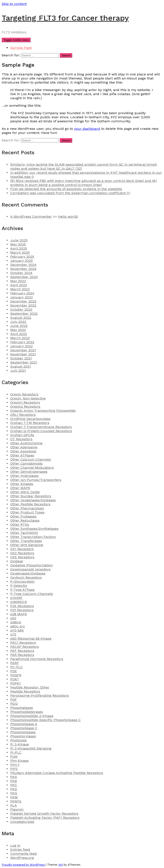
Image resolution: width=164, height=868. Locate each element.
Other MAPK (20, 488)
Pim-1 (15, 765)
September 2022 (24, 314)
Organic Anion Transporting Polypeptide (43, 411)
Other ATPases (22, 455)
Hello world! (68, 216)
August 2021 (20, 366)
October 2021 (21, 358)
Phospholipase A (24, 724)
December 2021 (23, 350)
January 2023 (21, 297)
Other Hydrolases (24, 476)
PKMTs (16, 801)
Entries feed (20, 849)
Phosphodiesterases (27, 712)
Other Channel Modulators (32, 468)
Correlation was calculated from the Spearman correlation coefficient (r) (70, 193)
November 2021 (23, 354)
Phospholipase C (24, 728)
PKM (14, 797)
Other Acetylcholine (26, 443)
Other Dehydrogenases (29, 472)
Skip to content (14, 4)
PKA (14, 777)
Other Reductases (25, 520)
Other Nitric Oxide (25, 492)
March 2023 (20, 289)
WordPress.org (22, 858)
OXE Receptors (22, 557)
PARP (15, 663)
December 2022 (23, 301)
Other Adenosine (24, 447)
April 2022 (19, 334)
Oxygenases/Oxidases (28, 573)
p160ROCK (19, 602)
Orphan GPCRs (22, 435)
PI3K (14, 757)
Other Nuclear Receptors (31, 496)
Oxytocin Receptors (26, 577)
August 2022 (21, 318)
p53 (13, 618)
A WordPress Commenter (31, 216)
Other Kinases (22, 484)
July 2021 (18, 370)
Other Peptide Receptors (30, 504)
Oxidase (17, 561)
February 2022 (22, 342)
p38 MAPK (19, 614)
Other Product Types (27, 512)
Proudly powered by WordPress (23, 865)
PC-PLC (17, 667)
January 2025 (21, 261)
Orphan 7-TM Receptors (30, 423)
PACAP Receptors (25, 647)
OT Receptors (21, 439)
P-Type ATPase (22, 590)
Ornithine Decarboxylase (30, 419)
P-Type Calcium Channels (32, 594)
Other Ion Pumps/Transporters (36, 480)
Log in (15, 845)
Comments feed (23, 854)
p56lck (16, 622)
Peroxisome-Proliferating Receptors (40, 695)
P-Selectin (19, 586)
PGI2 (14, 704)
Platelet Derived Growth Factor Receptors (44, 813)
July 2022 (18, 322)
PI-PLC (16, 752)
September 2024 (24, 277)
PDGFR (16, 675)
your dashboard (87, 129)
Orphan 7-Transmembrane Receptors (41, 427)
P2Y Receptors (22, 610)
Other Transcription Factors (33, 537)
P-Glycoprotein (22, 581)
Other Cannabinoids (26, 463)
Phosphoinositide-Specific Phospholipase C (45, 720)
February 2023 (22, 293)
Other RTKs (20, 525)
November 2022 (23, 305)
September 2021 (24, 362)
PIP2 (14, 769)
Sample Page (21, 48)
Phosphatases (22, 708)
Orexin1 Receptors (25, 402)
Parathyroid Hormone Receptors (37, 659)
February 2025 (22, 257)
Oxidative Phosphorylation (31, 565)
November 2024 (23, 269)
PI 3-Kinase (20, 744)
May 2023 (18, 281)
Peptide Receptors (25, 691)
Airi (61, 865)
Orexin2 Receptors (25, 406)
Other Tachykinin (24, 533)
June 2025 (19, 240)
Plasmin (17, 809)
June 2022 (19, 326)
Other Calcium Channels (31, 459)
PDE (14, 671)
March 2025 (20, 252)
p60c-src (18, 626)
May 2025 (18, 244)
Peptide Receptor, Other (30, 687)
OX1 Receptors (22, 549)
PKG (14, 793)
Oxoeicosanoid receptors (30, 569)
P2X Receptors (22, 606)
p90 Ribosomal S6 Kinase (31, 638)
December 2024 (23, 265)
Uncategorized (22, 822)
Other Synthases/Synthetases (34, 529)
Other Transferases (26, 541)
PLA (14, 805)
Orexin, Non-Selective (28, 398)
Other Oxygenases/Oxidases (33, 500)
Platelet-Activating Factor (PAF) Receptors (45, 818)
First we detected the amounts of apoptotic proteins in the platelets (66, 189)
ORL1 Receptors (23, 415)
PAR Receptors (22, 655)
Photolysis (18, 740)
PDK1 (14, 679)
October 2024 (21, 273)
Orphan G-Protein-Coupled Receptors (41, 431)
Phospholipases (23, 732)
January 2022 (21, 346)
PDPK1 (15, 683)
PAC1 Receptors (23, 643)
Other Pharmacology (27, 508)
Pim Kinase (19, 761)
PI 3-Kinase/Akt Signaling (31, 748)
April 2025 (19, 248)
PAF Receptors (22, 651)
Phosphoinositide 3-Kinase (32, 716)
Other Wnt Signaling (27, 545)
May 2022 (18, 330)
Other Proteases (23, 516)
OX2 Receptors (22, 553)
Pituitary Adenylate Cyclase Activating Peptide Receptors (57, 773)
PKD (14, 789)
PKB (14, 781)
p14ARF (16, 598)
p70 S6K (17, 630)
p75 (13, 634)
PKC (14, 785)
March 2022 (20, 338)
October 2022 (21, 309)
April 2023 (19, 285)
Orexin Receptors (24, 394)
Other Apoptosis (23, 451)
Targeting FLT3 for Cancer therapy (65, 18)
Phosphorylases (23, 736)
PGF (14, 700)
